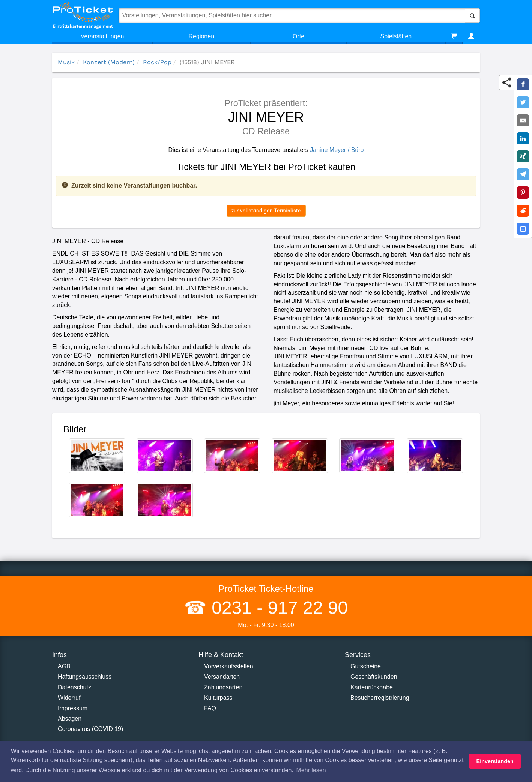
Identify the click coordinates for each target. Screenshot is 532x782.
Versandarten (222, 677)
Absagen (70, 719)
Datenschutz (74, 687)
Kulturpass (218, 698)
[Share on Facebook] (523, 84)
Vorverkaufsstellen (229, 666)
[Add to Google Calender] (523, 229)
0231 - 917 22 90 (277, 608)
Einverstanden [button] (495, 761)
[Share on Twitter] (523, 102)
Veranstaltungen (102, 36)
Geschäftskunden (374, 677)
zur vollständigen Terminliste (266, 210)
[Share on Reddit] (523, 211)
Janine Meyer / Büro (337, 150)
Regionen (202, 36)
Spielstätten (396, 36)
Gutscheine (366, 666)
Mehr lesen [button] (311, 770)
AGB (64, 666)
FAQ (210, 708)
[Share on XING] (523, 156)
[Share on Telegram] (523, 174)
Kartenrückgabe (372, 687)
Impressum (73, 708)
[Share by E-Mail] (523, 120)
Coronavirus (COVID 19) (90, 729)
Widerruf (69, 698)
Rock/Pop (157, 62)
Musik (66, 62)
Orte (298, 36)
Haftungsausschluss (85, 677)
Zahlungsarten (223, 687)
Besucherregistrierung (380, 698)
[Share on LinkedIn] (523, 138)
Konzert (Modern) (109, 62)
